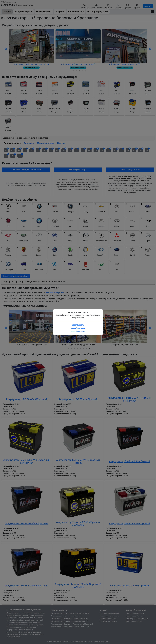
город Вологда (78, 325)
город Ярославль (78, 331)
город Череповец (78, 328)
